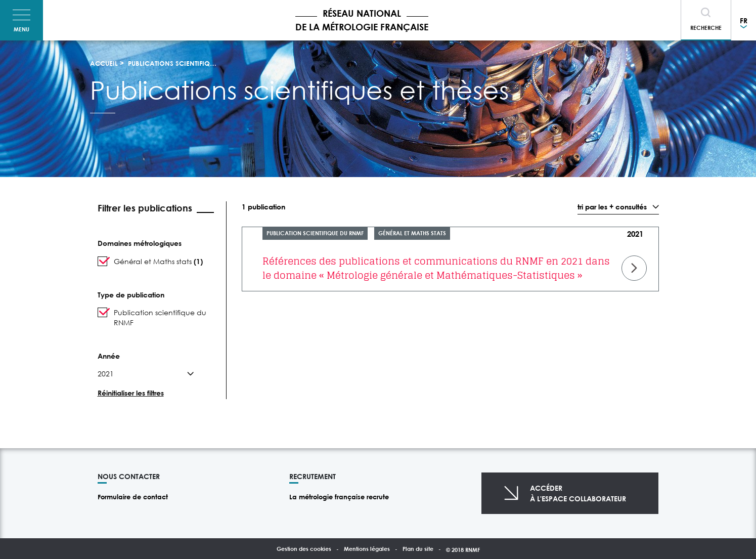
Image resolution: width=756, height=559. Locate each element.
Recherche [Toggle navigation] (706, 28)
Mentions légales (367, 549)
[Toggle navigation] (21, 20)
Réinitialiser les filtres (131, 393)
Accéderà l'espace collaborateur (578, 493)
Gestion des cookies (304, 549)
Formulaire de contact (133, 497)
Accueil (104, 63)
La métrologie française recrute (339, 497)
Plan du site (418, 549)
